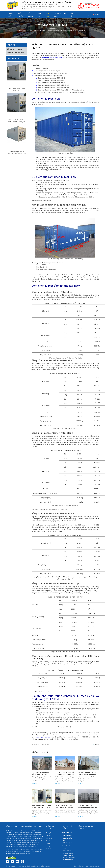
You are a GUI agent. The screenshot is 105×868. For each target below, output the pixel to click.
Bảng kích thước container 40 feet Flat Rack (53, 85)
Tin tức (48, 15)
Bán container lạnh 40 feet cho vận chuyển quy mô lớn (65, 807)
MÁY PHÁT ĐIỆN (67, 851)
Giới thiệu (21, 15)
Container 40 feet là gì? (42, 68)
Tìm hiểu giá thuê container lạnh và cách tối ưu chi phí (88, 807)
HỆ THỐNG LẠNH (67, 843)
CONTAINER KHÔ (67, 836)
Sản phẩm (30, 15)
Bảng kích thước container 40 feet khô (51, 78)
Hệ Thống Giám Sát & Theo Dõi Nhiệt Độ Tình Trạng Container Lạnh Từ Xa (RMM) (68, 857)
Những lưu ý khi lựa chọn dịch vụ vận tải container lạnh (41, 807)
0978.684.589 (92, 5)
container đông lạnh (66, 259)
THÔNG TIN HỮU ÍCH (40, 31)
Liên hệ (72, 15)
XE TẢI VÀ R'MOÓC (67, 846)
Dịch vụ (40, 15)
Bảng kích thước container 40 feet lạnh (52, 83)
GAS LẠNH (65, 848)
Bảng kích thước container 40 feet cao (51, 80)
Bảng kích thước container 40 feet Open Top (53, 88)
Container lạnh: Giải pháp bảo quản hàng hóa (53, 509)
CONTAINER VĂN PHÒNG (67, 839)
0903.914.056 (92, 8)
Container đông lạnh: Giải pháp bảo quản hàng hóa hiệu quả (65, 774)
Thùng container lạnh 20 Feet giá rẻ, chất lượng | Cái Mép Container (17, 152)
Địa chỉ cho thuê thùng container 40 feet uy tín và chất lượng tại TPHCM (59, 92)
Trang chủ (10, 15)
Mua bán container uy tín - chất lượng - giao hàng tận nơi (56, 727)
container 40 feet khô (67, 358)
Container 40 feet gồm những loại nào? (48, 76)
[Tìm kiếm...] (87, 15)
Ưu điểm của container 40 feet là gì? (47, 71)
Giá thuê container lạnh (46, 692)
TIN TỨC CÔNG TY (16, 49)
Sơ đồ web (49, 849)
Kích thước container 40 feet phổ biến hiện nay (50, 73)
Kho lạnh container (45, 201)
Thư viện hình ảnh (60, 15)
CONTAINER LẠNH (67, 833)
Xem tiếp (34, 784)
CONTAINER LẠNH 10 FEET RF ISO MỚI (17, 90)
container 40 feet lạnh (71, 505)
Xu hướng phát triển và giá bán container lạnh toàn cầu (87, 774)
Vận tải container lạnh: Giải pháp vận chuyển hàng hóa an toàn (40, 774)
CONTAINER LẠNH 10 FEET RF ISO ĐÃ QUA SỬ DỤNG (17, 121)
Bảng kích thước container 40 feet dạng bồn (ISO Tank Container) (61, 90)
